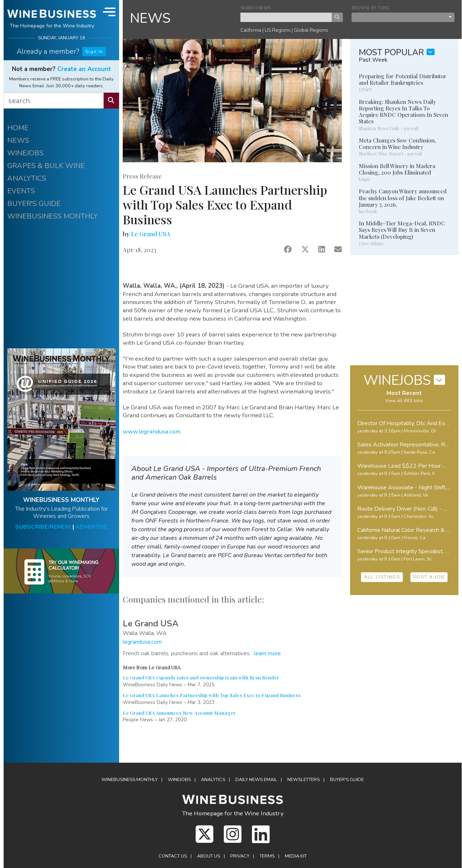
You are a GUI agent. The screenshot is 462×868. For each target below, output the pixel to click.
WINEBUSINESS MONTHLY (53, 216)
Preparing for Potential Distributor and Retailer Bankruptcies (403, 79)
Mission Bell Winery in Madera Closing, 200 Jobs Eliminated (397, 169)
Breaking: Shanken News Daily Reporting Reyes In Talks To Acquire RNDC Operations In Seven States (404, 112)
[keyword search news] (286, 17)
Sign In (94, 52)
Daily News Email (256, 780)
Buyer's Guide (347, 780)
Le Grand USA (151, 234)
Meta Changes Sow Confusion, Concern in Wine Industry (397, 144)
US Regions (278, 30)
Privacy (240, 856)
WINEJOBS (25, 153)
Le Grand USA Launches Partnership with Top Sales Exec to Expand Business (212, 695)
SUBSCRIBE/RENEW (43, 527)
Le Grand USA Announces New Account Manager (179, 713)
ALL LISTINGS (382, 577)
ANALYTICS (27, 178)
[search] (54, 101)
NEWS (18, 140)
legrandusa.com (142, 642)
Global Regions (311, 30)
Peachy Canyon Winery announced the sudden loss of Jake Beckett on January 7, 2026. (403, 198)
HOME (18, 128)
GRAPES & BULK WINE (46, 166)
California (251, 30)
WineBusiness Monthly (130, 780)
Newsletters (304, 780)
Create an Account (84, 69)
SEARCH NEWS (256, 8)
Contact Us (173, 856)
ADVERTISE (91, 527)
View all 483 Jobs (404, 401)
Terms (267, 856)
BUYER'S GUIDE (34, 204)
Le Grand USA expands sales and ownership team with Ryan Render (201, 677)
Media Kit (296, 856)
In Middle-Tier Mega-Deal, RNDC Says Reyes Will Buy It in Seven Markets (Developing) (402, 230)
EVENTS (21, 191)
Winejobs (179, 780)
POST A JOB (429, 577)
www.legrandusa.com (152, 431)
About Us (209, 856)
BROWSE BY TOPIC (371, 8)
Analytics (213, 780)
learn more (267, 653)
